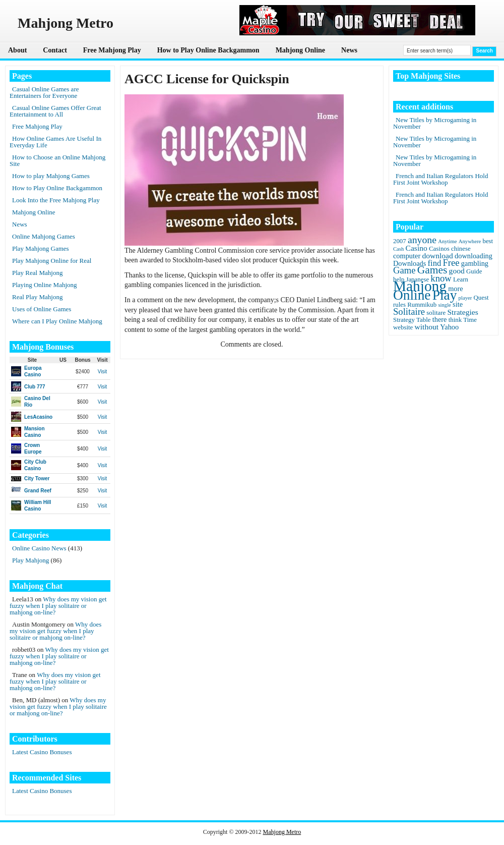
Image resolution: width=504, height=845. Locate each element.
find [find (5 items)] (435, 263)
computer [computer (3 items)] (407, 256)
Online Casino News (39, 548)
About (17, 50)
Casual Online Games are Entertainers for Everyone (44, 92)
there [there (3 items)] (440, 319)
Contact (55, 50)
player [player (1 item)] (465, 298)
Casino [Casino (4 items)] (417, 248)
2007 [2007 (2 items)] (400, 241)
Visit (103, 372)
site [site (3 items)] (458, 304)
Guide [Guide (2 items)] (474, 271)
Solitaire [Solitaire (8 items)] (409, 312)
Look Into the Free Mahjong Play (56, 200)
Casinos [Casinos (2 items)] (439, 249)
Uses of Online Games (42, 309)
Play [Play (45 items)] (445, 295)
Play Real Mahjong (37, 273)
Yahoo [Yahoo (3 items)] (449, 327)
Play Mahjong (30, 560)
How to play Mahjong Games (51, 176)
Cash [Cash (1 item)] (398, 249)
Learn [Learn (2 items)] (461, 279)
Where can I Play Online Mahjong (57, 321)
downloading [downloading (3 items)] (474, 256)
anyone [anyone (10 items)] (422, 240)
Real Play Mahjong (37, 297)
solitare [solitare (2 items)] (436, 313)
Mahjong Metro (282, 832)
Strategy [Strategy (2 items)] (404, 320)
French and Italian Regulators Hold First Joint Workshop (440, 179)
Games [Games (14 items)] (432, 270)
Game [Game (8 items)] (404, 270)
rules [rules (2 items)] (399, 305)
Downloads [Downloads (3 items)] (409, 263)
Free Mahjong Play (112, 50)
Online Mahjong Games (44, 236)
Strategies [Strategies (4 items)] (462, 312)
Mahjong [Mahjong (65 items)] (420, 286)
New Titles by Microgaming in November (435, 123)
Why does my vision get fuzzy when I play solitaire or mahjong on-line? (58, 606)
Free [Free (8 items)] (451, 263)
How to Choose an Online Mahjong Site (57, 160)
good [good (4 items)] (457, 271)
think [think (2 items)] (455, 320)
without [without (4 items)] (427, 327)
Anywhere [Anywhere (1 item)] (470, 241)
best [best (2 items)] (488, 241)
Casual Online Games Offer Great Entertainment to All (55, 111)
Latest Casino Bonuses (42, 752)
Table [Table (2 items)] (423, 320)
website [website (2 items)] (403, 327)
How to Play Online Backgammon (208, 50)
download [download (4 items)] (437, 256)
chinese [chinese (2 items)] (461, 249)
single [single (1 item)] (444, 305)
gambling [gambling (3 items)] (475, 263)
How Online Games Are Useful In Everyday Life (55, 142)
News (349, 50)
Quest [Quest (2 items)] (481, 298)
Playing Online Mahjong (45, 285)
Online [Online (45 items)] (412, 295)
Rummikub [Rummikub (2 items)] (422, 305)
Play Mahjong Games (41, 248)
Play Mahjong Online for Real (52, 261)
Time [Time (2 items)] (470, 320)
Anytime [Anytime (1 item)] (447, 241)
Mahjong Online (300, 50)
